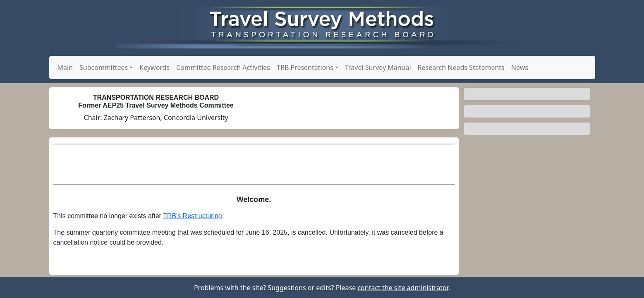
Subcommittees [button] (104, 67)
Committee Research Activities (223, 67)
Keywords (154, 67)
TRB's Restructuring (193, 216)
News (520, 67)
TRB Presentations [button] (305, 67)
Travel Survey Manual (378, 67)
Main (65, 67)
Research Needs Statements (461, 67)
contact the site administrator (403, 288)
